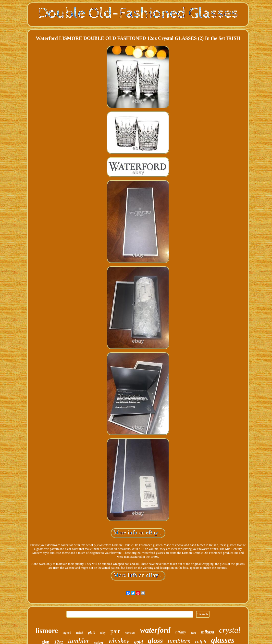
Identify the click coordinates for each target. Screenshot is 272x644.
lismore (47, 631)
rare (194, 633)
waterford (155, 630)
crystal (230, 630)
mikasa (208, 632)
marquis (130, 633)
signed (67, 633)
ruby (103, 633)
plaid (92, 633)
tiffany (181, 632)
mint (80, 632)
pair (115, 631)
